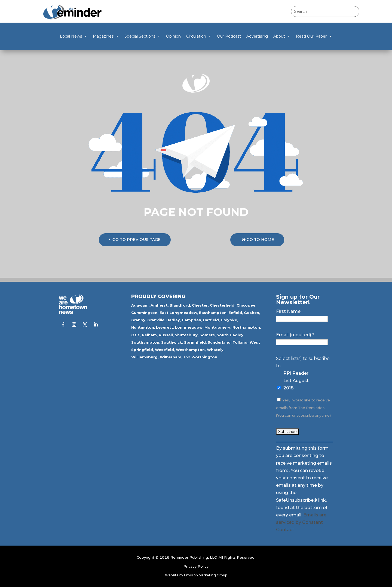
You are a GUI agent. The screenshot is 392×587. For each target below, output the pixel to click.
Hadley (173, 320)
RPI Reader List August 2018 (296, 381)
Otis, (136, 335)
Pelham (149, 335)
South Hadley (230, 335)
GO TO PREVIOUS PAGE (137, 240)
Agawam (140, 305)
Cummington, (145, 313)
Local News (74, 36)
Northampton (246, 327)
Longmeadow (189, 327)
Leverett (165, 327)
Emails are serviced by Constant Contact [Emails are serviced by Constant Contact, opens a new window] (301, 522)
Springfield (195, 342)
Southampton (145, 342)
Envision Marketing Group (206, 575)
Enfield (235, 313)
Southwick (172, 342)
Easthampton (213, 313)
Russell (166, 335)
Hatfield (211, 320)
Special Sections (143, 36)
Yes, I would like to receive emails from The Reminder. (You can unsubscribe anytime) (303, 408)
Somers (207, 335)
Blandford (180, 305)
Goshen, (252, 313)
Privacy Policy (196, 566)
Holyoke (229, 320)
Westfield (164, 350)
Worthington (204, 357)
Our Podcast (229, 36)
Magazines (106, 36)
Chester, (200, 305)
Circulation (199, 36)
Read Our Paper (314, 36)
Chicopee (246, 305)
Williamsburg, (145, 357)
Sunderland (219, 342)
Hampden (192, 320)
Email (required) (295, 335)
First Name (288, 311)
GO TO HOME (260, 240)
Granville (156, 320)
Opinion (173, 36)
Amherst (159, 305)
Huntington (143, 327)
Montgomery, (218, 327)
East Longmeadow (178, 313)
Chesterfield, (223, 305)
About (282, 36)
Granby (138, 320)
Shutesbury (186, 335)
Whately (215, 350)
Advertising (257, 36)
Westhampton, (191, 350)
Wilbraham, (171, 357)
